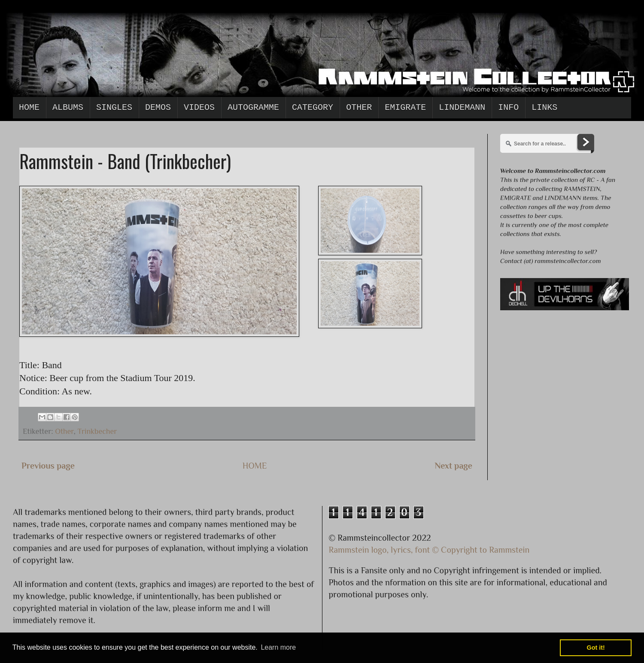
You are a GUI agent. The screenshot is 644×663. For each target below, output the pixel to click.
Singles (114, 107)
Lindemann (462, 107)
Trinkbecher (97, 431)
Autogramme (253, 107)
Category (313, 107)
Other (359, 107)
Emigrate (405, 107)
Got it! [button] (596, 648)
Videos (199, 107)
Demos (158, 107)
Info (508, 107)
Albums (68, 107)
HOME (255, 466)
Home (29, 107)
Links (544, 107)
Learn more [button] (278, 647)
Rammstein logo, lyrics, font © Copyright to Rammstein (429, 550)
